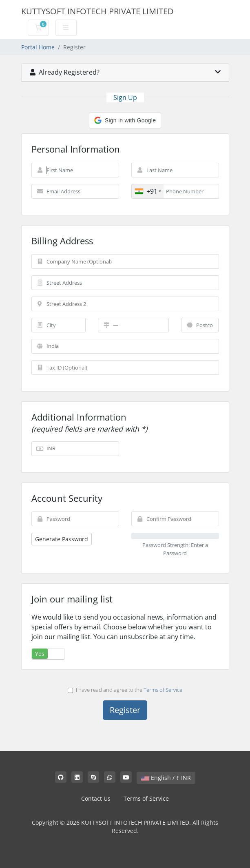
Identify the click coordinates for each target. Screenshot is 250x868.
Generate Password (62, 539)
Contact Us (96, 798)
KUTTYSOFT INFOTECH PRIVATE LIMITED (97, 11)
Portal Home (38, 47)
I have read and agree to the (125, 690)
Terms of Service (163, 690)
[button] (125, 120)
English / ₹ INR (166, 778)
